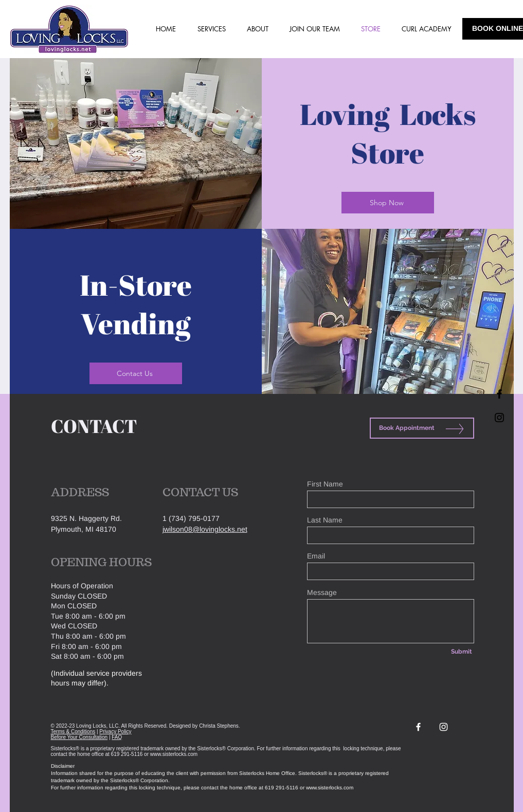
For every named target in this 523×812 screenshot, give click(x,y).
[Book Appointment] (422, 428)
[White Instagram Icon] (444, 727)
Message (322, 592)
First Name (325, 484)
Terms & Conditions (73, 732)
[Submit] (462, 652)
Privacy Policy (115, 732)
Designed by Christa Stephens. (205, 726)
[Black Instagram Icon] (499, 418)
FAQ (117, 737)
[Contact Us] (136, 373)
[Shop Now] (388, 203)
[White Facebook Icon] (418, 727)
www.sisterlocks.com (174, 754)
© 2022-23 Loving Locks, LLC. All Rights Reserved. (110, 726)
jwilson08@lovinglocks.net (205, 529)
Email (316, 556)
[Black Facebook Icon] (499, 394)
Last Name (325, 520)
